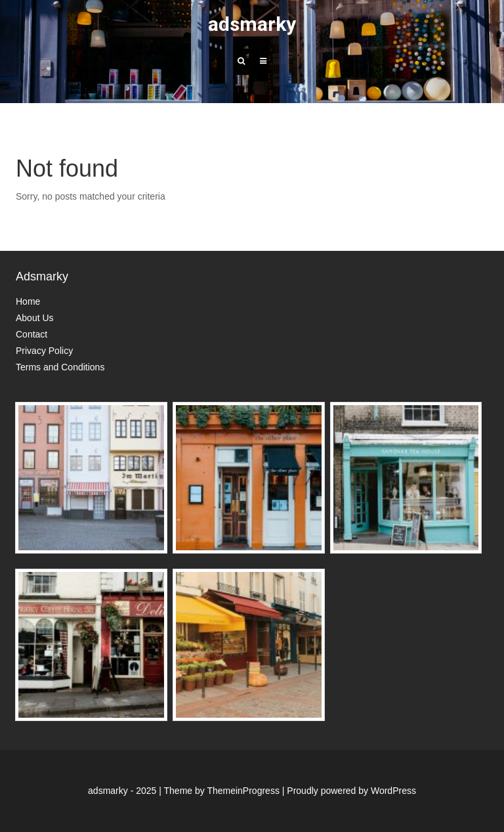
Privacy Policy (44, 351)
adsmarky (252, 24)
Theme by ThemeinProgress (222, 791)
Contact (31, 334)
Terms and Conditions (60, 367)
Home (28, 301)
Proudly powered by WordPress (351, 791)
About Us (35, 318)
